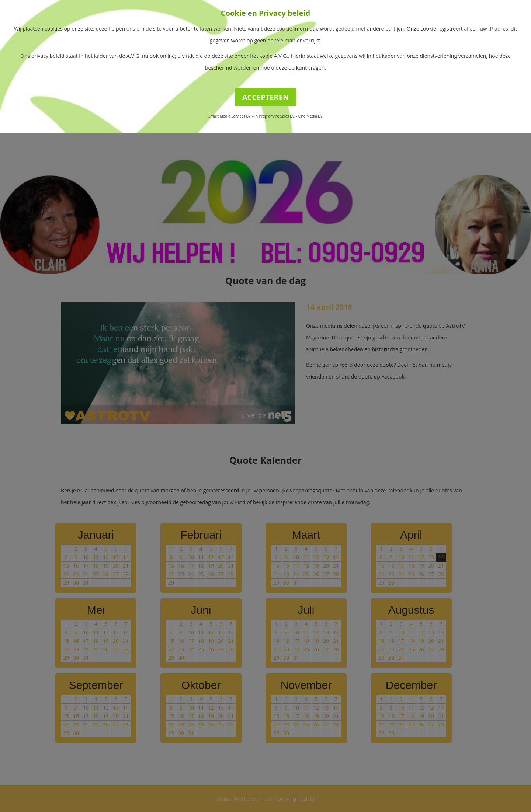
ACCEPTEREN (266, 97)
